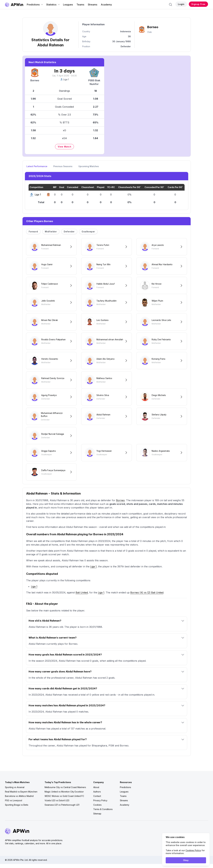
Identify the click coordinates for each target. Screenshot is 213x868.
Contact (97, 800)
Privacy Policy (100, 804)
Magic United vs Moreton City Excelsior (64, 796)
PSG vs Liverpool (14, 804)
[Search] (171, 5)
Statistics (53, 5)
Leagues (68, 5)
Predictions (35, 5)
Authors (97, 796)
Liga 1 (65, 79)
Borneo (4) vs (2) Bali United (147, 597)
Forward (33, 232)
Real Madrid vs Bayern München (21, 796)
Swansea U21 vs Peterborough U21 (62, 809)
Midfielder (51, 232)
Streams (93, 5)
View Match (65, 147)
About (96, 791)
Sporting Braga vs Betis (17, 809)
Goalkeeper (88, 232)
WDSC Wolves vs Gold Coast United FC (64, 800)
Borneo (120, 504)
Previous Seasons (63, 166)
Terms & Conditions (103, 813)
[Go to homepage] (14, 5)
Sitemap (97, 818)
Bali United (82, 597)
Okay (186, 860)
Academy (106, 5)
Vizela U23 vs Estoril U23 (57, 804)
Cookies (97, 809)
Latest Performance (37, 166)
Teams (80, 5)
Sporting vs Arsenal (15, 791)
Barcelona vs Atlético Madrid (19, 800)
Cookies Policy (193, 850)
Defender (69, 232)
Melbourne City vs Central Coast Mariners (65, 791)
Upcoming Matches (89, 166)
